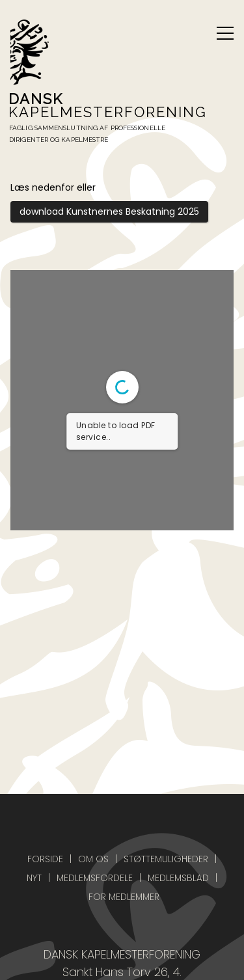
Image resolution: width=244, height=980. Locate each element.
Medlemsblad (178, 878)
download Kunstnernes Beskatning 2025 (109, 211)
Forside (45, 859)
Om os (93, 859)
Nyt (34, 878)
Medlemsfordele (95, 878)
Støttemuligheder (166, 859)
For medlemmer (124, 897)
